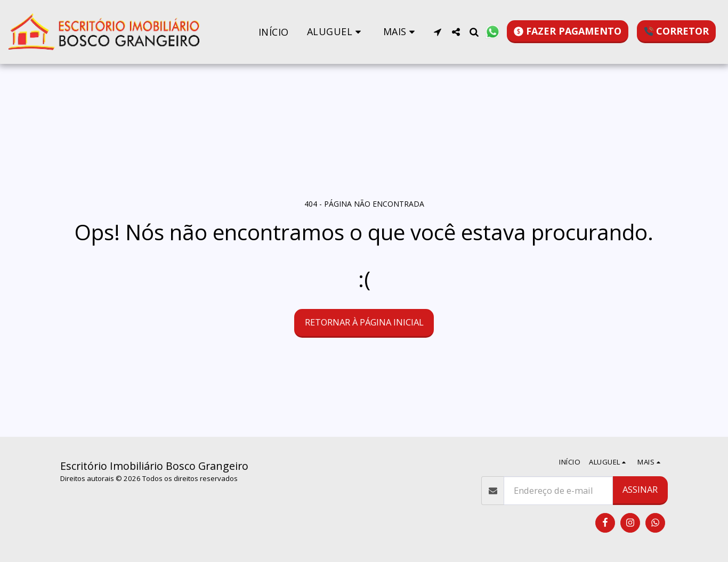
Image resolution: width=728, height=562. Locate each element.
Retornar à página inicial (364, 322)
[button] (336, 32)
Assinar (640, 489)
